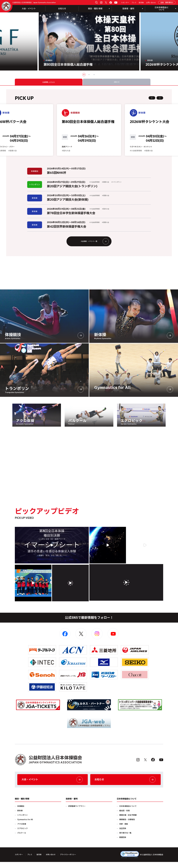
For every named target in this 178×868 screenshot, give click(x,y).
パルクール (22, 839)
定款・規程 (124, 830)
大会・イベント (29, 9)
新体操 (20, 817)
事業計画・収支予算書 (128, 821)
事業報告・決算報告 (127, 826)
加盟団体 (123, 835)
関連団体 (123, 843)
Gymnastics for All (25, 826)
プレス (134, 3)
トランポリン (22, 821)
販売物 (141, 3)
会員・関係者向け (167, 3)
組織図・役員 (124, 817)
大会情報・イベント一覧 (94, 245)
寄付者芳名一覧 (125, 839)
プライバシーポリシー (71, 861)
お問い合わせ (151, 3)
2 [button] (89, 75)
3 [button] (94, 75)
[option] (89, 41)
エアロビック (22, 835)
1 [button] (84, 75)
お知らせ (62, 9)
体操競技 (21, 812)
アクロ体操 (22, 830)
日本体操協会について (128, 812)
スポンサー (125, 3)
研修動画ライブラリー (77, 812)
